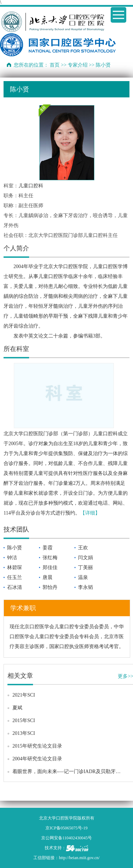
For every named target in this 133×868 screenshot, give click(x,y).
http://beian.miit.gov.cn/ (79, 858)
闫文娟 (85, 558)
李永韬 (85, 587)
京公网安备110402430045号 (67, 838)
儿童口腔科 (31, 186)
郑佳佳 (50, 568)
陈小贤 (15, 548)
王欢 (83, 548)
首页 (55, 65)
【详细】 (90, 513)
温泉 (83, 577)
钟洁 (12, 558)
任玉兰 (15, 577)
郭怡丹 (50, 587)
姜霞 (48, 548)
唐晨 (48, 577)
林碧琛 (15, 568)
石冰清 (15, 587)
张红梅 (50, 558)
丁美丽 (85, 568)
